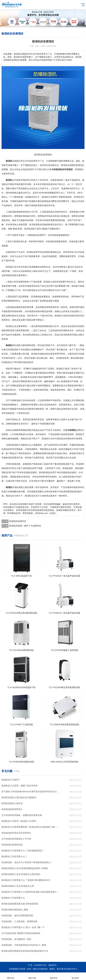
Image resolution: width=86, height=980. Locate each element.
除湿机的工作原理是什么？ (14, 856)
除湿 (63, 165)
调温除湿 (14, 477)
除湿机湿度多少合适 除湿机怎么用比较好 (21, 874)
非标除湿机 (15, 464)
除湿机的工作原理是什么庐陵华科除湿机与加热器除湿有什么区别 (31, 892)
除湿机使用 (11, 394)
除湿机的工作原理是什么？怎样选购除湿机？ (23, 851)
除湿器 (58, 180)
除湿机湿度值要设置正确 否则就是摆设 (20, 904)
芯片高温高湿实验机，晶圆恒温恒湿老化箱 (22, 815)
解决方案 (32, 976)
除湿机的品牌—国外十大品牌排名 (25, 526)
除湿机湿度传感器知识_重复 (15, 910)
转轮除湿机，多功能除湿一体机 (16, 939)
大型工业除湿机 (24, 468)
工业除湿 (44, 212)
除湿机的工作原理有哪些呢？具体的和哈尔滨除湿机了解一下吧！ (31, 827)
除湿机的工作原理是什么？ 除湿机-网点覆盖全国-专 (26, 880)
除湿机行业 (47, 197)
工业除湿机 (11, 212)
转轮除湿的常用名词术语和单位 (16, 833)
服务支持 (54, 976)
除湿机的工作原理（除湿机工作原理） (20, 821)
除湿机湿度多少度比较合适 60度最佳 (19, 797)
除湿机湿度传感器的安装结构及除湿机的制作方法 (25, 951)
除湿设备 (76, 492)
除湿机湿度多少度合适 (12, 803)
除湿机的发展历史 (18, 521)
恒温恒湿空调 (59, 330)
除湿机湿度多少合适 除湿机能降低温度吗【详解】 (25, 868)
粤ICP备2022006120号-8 (67, 969)
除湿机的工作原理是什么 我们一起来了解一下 (23, 927)
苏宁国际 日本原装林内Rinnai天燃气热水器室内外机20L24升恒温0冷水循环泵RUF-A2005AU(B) (31, 792)
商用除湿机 (47, 326)
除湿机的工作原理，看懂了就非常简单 (20, 786)
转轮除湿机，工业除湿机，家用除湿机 (20, 921)
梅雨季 (48, 377)
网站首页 (11, 976)
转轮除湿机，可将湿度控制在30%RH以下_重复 (24, 945)
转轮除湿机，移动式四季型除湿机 (17, 916)
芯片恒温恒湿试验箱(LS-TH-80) (16, 839)
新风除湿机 (44, 472)
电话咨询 (75, 976)
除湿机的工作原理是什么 (13, 898)
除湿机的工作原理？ (11, 780)
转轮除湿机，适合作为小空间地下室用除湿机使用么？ (27, 862)
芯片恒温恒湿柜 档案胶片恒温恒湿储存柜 (21, 933)
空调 (74, 335)
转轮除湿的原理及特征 (12, 845)
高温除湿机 (68, 468)
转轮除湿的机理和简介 (12, 809)
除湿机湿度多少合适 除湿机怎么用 (18, 886)
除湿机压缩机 (38, 354)
